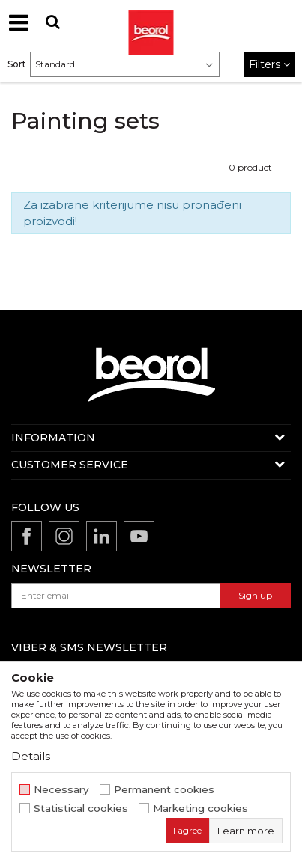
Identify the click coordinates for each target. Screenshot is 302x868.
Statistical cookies (81, 809)
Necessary (61, 790)
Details (31, 756)
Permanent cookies (164, 790)
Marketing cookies (200, 809)
